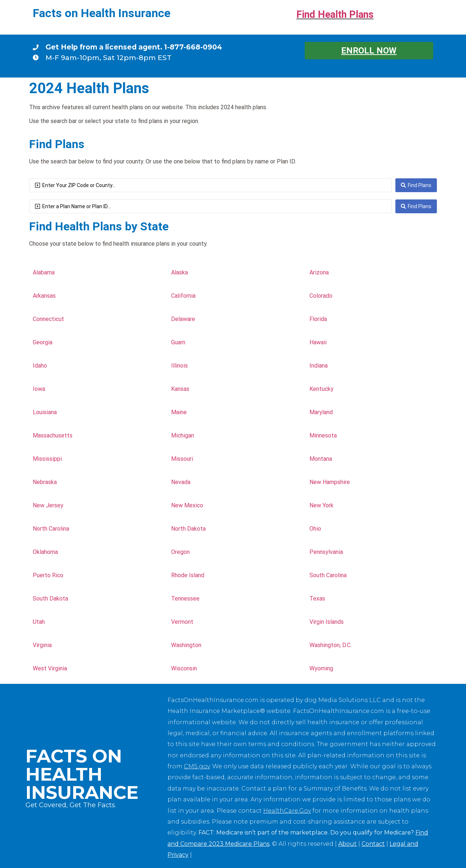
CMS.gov (197, 766)
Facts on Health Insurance (102, 13)
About (347, 844)
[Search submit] (416, 185)
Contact (373, 844)
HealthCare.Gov (287, 811)
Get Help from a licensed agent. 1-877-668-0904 (134, 47)
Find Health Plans (335, 15)
